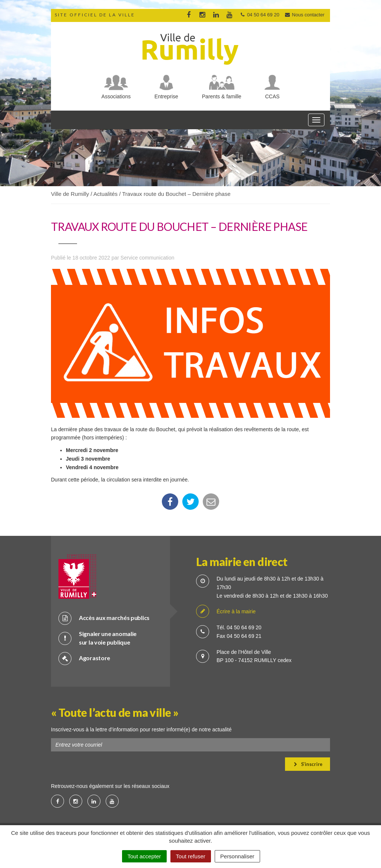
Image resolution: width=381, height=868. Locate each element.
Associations (116, 96)
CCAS (273, 96)
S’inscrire (308, 764)
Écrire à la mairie (226, 612)
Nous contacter (304, 15)
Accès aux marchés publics (104, 618)
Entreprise (166, 96)
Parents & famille (222, 96)
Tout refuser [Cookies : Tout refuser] (191, 856)
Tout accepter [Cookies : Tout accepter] (144, 856)
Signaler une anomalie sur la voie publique (97, 638)
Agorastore (84, 658)
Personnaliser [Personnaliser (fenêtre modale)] (237, 856)
